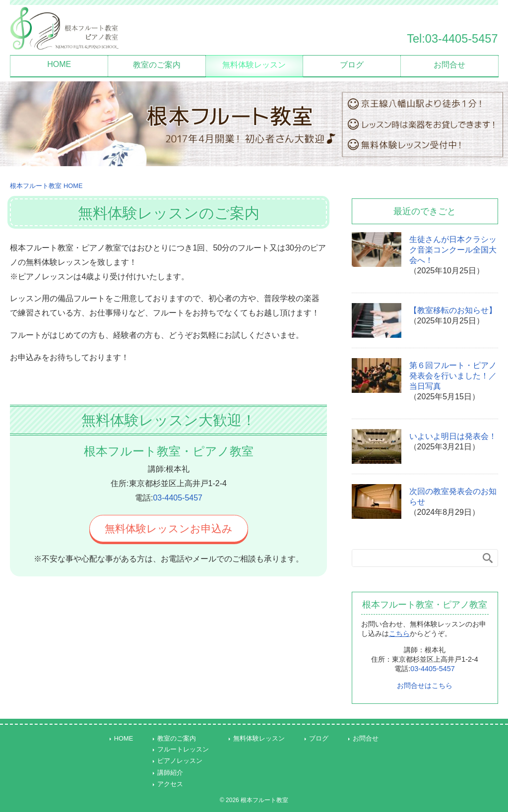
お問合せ (449, 65)
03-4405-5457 (178, 498)
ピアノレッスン (180, 761)
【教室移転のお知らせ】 (453, 310)
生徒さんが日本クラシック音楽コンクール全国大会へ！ (453, 250)
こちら (399, 633)
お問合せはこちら (425, 686)
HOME (59, 64)
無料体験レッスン (254, 65)
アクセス (170, 784)
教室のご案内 (157, 65)
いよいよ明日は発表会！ (453, 436)
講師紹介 (170, 773)
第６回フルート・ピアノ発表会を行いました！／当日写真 (453, 376)
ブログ (352, 65)
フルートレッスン (183, 749)
